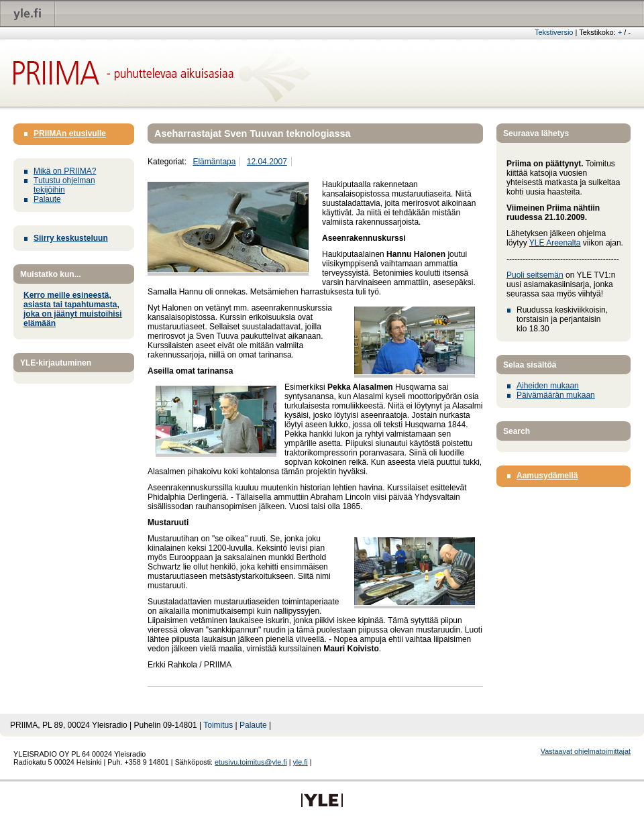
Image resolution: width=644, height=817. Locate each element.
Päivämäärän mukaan (556, 395)
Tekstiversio (554, 32)
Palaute (47, 199)
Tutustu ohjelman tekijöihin (64, 185)
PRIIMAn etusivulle (70, 133)
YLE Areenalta (555, 243)
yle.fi (300, 762)
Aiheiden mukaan (548, 386)
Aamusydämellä (547, 476)
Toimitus (218, 725)
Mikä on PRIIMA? (65, 171)
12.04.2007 (267, 162)
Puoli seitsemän (535, 275)
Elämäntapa (214, 162)
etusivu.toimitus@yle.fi (251, 762)
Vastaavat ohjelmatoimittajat (586, 751)
